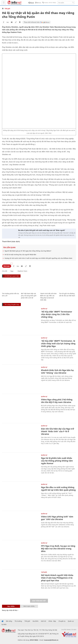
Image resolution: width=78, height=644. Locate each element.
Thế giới (7, 9)
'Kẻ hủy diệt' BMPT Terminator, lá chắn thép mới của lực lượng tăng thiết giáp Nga (58, 344)
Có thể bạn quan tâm (12, 276)
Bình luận (7, 266)
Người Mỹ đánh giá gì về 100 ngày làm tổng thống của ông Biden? (28, 251)
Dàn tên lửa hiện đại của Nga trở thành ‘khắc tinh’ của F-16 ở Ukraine (58, 431)
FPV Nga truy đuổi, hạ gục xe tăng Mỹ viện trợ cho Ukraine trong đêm (58, 549)
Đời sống (9, 621)
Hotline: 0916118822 (49, 3)
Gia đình (35, 621)
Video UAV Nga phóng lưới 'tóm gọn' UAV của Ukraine (57, 518)
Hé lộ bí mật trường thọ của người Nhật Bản (20, 255)
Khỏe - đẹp (52, 621)
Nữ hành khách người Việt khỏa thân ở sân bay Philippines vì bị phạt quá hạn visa (57, 578)
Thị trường (18, 621)
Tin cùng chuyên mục (12, 304)
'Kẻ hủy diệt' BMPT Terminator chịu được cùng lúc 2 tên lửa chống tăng (57, 314)
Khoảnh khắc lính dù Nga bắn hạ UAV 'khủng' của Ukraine (57, 372)
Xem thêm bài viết (39, 601)
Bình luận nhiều (29, 606)
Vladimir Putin (22, 271)
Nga (12, 271)
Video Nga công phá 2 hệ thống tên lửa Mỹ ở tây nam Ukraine (57, 401)
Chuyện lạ (62, 621)
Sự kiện (4, 624)
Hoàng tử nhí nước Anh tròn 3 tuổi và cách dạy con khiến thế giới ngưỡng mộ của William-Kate (38, 258)
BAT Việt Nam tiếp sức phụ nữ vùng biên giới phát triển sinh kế (29, 296)
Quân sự (44, 309)
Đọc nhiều (11, 606)
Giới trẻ (43, 621)
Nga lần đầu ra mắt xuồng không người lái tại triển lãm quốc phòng (58, 489)
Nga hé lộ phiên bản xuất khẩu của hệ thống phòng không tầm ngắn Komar (57, 461)
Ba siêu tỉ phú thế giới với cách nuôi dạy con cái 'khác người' (42, 230)
